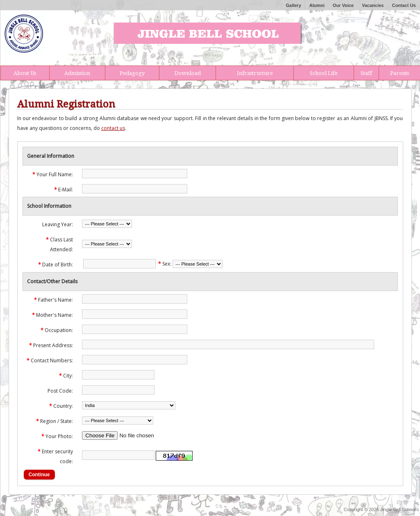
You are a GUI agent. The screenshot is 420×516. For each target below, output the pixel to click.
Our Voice (343, 5)
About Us (25, 73)
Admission (77, 73)
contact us (113, 128)
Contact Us (404, 5)
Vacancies (373, 5)
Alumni (317, 5)
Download (188, 73)
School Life (324, 73)
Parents (400, 73)
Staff (366, 73)
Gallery (293, 5)
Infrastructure (255, 73)
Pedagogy (132, 73)
